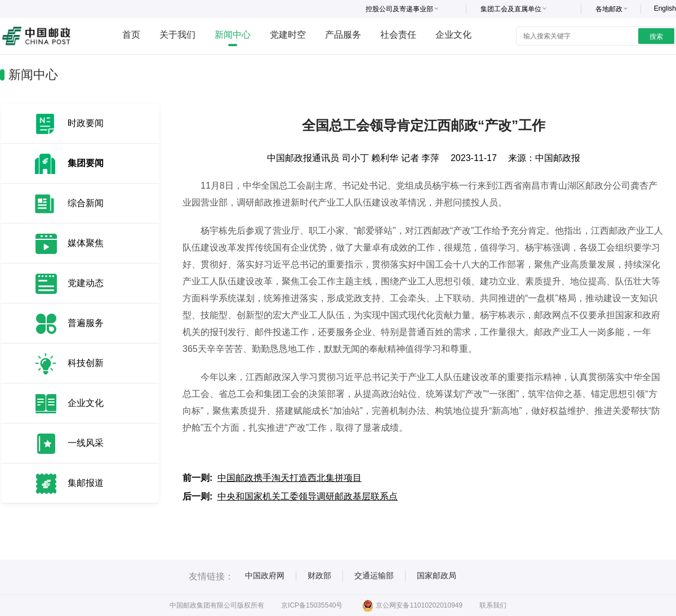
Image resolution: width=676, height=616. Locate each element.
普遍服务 (86, 323)
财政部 (319, 575)
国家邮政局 (437, 575)
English (665, 8)
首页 (131, 35)
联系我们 (493, 605)
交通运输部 (374, 575)
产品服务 (343, 35)
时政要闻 (86, 123)
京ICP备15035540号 (312, 605)
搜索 (656, 37)
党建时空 (288, 35)
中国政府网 (265, 575)
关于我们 (177, 35)
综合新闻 (86, 203)
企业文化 (453, 35)
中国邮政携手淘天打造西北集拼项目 (290, 478)
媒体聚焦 (86, 243)
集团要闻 (86, 163)
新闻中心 (233, 35)
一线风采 (86, 443)
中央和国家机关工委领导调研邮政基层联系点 (308, 496)
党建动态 (86, 283)
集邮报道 (86, 483)
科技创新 (86, 363)
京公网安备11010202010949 (412, 605)
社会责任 (398, 35)
